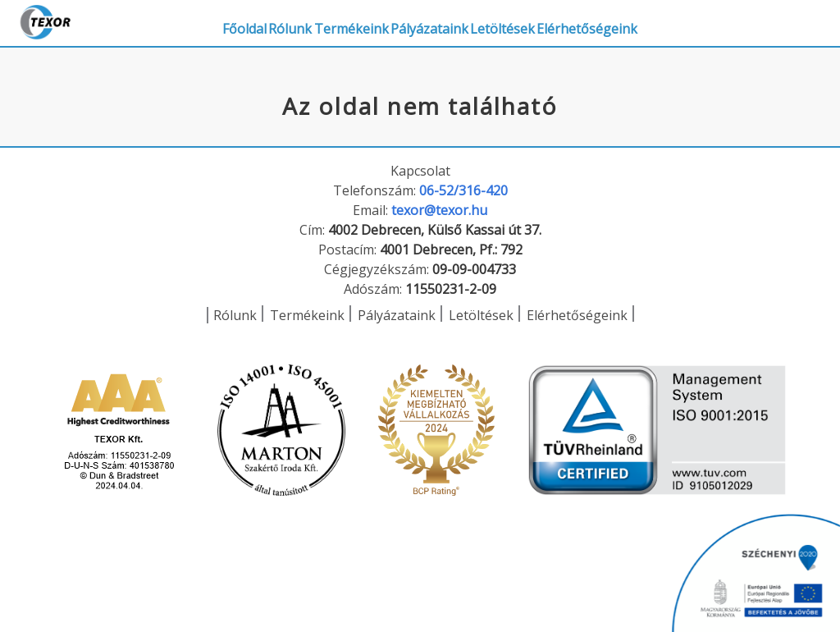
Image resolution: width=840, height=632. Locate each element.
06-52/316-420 (463, 190)
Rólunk (327, 23)
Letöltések (612, 23)
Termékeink (412, 23)
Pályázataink (515, 23)
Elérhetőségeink (721, 23)
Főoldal (257, 23)
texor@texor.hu (439, 210)
